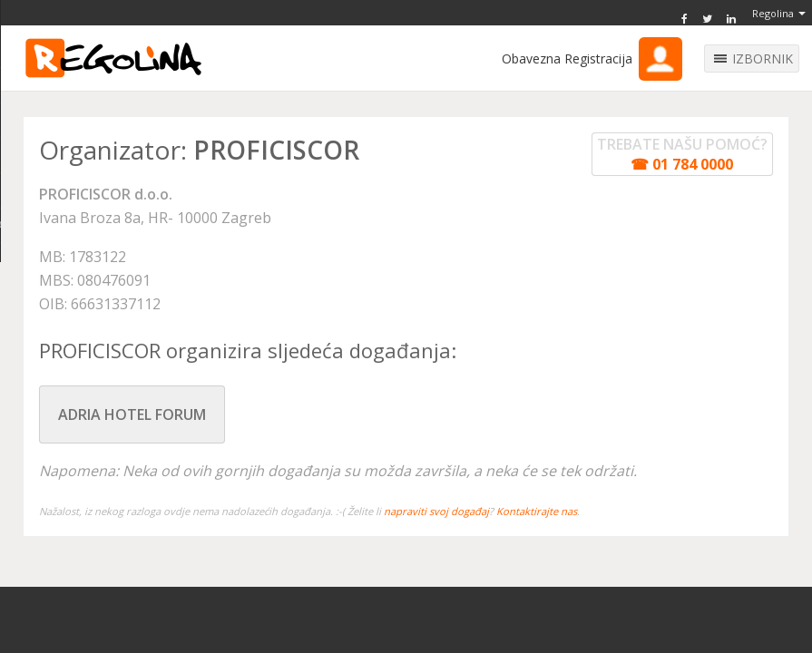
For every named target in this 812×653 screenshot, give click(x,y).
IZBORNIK (763, 58)
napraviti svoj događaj (436, 511)
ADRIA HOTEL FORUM (132, 414)
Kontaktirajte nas (537, 511)
